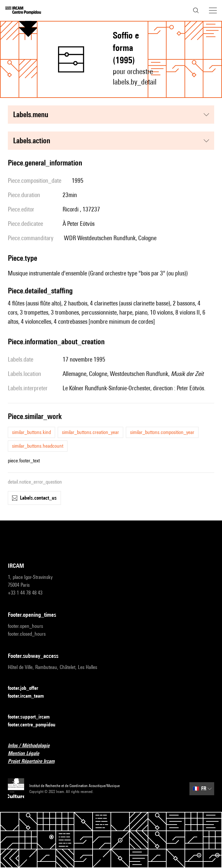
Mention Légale (27, 754)
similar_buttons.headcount (38, 446)
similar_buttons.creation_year (90, 432)
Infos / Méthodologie (33, 746)
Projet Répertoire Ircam (35, 761)
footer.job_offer (27, 688)
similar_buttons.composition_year (162, 432)
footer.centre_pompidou (36, 725)
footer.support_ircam (33, 717)
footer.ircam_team (30, 696)
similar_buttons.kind (31, 432)
